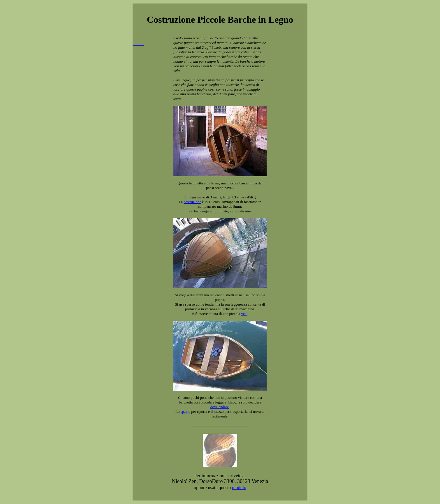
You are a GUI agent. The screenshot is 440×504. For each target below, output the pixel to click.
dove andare (220, 407)
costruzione (192, 202)
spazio (185, 412)
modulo (239, 488)
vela (244, 314)
